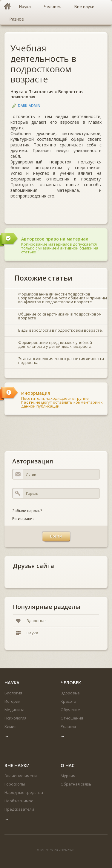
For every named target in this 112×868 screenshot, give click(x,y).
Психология (41, 92)
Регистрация (23, 519)
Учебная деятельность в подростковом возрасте (43, 63)
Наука (17, 92)
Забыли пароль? (27, 511)
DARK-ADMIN (29, 106)
